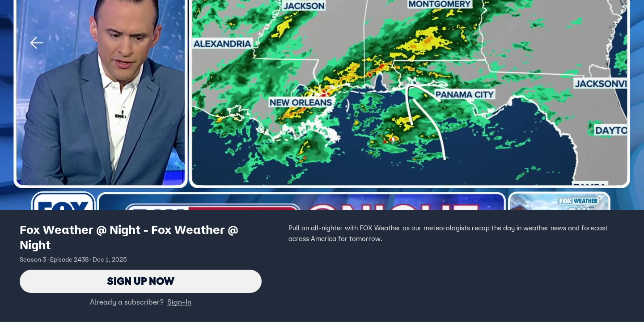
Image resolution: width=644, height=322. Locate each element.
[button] (37, 43)
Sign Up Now (141, 281)
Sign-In (179, 302)
